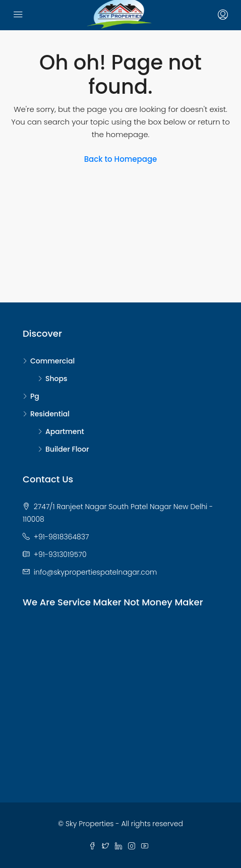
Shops (56, 379)
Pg (35, 396)
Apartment (65, 431)
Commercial (52, 361)
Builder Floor (67, 449)
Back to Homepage (121, 159)
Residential (50, 414)
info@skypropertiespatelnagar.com (95, 572)
